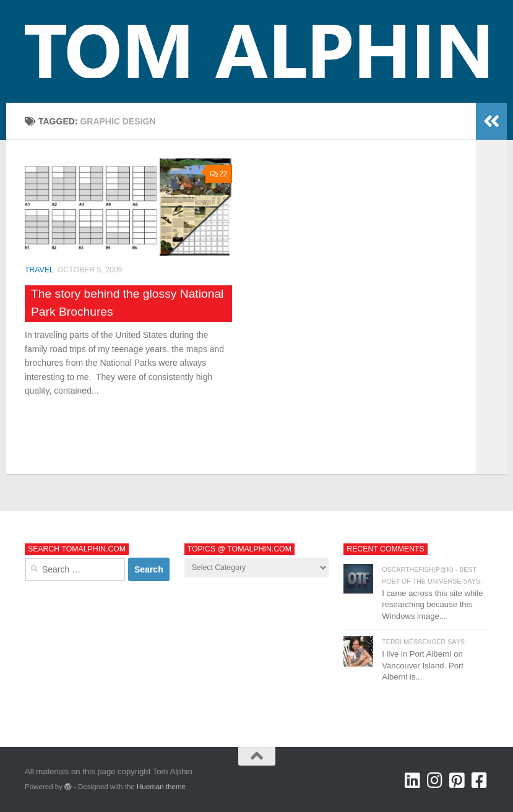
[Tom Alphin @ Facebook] (480, 780)
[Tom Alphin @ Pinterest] (457, 780)
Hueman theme (161, 787)
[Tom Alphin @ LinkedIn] (413, 780)
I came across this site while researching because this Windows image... (432, 605)
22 (219, 174)
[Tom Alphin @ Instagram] (435, 780)
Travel (39, 270)
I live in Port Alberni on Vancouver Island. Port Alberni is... (423, 665)
